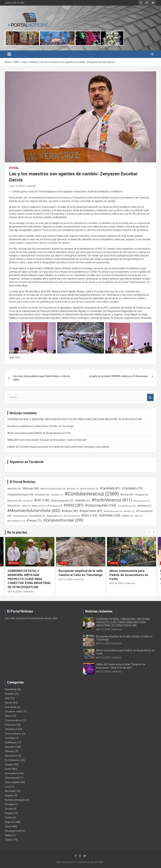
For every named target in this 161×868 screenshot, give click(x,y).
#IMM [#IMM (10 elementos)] (26, 506)
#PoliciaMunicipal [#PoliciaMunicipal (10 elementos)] (113, 511)
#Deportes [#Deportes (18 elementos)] (14, 501)
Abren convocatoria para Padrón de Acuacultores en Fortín (39, 433)
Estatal (14, 168)
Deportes (10, 747)
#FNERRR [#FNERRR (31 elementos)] (83, 501)
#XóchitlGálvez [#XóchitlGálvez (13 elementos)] (16, 521)
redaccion (31, 186)
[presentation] (149, 532)
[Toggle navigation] (9, 54)
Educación (10, 756)
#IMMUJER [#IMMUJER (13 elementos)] (39, 506)
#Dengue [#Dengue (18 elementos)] (142, 495)
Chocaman (11, 707)
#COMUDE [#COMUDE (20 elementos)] (42, 495)
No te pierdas (17, 532)
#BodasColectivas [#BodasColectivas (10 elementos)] (89, 489)
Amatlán (9, 694)
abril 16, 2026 (15, 591)
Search (150, 397)
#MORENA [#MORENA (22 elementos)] (144, 506)
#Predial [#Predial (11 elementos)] (129, 511)
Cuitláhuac (11, 742)
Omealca (10, 804)
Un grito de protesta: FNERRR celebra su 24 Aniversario (118, 376)
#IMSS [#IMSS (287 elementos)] (74, 505)
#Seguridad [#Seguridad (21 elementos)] (54, 516)
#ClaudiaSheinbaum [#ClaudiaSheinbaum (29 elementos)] (20, 495)
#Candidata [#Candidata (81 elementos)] (110, 488)
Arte (7, 698)
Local (8, 787)
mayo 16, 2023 (17, 186)
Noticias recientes (99, 611)
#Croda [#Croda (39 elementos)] (127, 495)
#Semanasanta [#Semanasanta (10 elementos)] (72, 516)
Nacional (10, 791)
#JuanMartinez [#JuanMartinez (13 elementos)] (127, 506)
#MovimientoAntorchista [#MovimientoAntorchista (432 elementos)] (34, 511)
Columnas (10, 725)
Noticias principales (15, 800)
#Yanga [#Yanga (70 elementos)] (34, 520)
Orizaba (9, 809)
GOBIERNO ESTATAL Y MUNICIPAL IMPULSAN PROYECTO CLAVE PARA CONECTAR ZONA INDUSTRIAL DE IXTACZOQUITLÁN (75, 419)
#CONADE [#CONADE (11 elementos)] (57, 495)
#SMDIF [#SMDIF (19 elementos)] (128, 516)
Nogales (9, 795)
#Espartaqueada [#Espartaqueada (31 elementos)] (62, 501)
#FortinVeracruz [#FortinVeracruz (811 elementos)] (112, 500)
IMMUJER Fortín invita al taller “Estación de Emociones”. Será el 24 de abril (47, 440)
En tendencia (12, 760)
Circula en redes (14, 711)
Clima (8, 716)
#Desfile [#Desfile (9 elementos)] (28, 501)
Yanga (8, 840)
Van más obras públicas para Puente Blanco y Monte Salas (41, 378)
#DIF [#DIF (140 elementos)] (42, 500)
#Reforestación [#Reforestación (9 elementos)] (20, 516)
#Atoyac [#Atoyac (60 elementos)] (31, 488)
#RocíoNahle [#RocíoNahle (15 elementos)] (37, 516)
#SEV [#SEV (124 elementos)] (89, 515)
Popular (9, 813)
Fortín (63, 563)
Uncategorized (13, 831)
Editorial (9, 751)
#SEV (18, 357)
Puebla (8, 818)
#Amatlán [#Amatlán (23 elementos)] (14, 489)
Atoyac (9, 703)
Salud (8, 826)
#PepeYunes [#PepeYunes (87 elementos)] (91, 511)
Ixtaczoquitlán (12, 782)
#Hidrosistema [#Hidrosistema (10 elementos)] (142, 501)
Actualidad (11, 689)
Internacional (12, 778)
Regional (14, 563)
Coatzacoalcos (13, 720)
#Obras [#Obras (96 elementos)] (70, 511)
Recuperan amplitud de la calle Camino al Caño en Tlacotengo (41, 426)
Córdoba (10, 729)
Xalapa (8, 835)
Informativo (11, 773)
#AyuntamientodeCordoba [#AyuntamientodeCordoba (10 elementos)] (53, 489)
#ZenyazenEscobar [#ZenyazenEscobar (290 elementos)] (63, 520)
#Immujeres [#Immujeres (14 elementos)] (55, 506)
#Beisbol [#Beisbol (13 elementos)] (73, 489)
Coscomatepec (13, 734)
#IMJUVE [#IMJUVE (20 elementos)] (14, 506)
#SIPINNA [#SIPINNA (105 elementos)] (110, 516)
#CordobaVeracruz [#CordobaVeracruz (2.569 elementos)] (92, 494)
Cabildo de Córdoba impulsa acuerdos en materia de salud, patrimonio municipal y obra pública (58, 447)
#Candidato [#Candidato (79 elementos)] (132, 488)
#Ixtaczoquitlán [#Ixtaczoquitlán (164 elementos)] (101, 505)
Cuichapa (10, 738)
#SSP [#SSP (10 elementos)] (139, 516)
